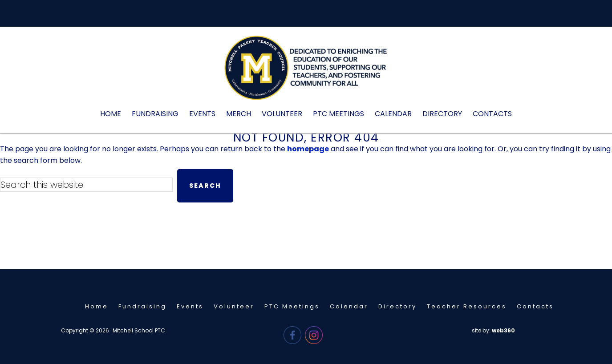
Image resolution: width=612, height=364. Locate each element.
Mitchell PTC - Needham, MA (306, 72)
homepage (308, 149)
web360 (503, 330)
